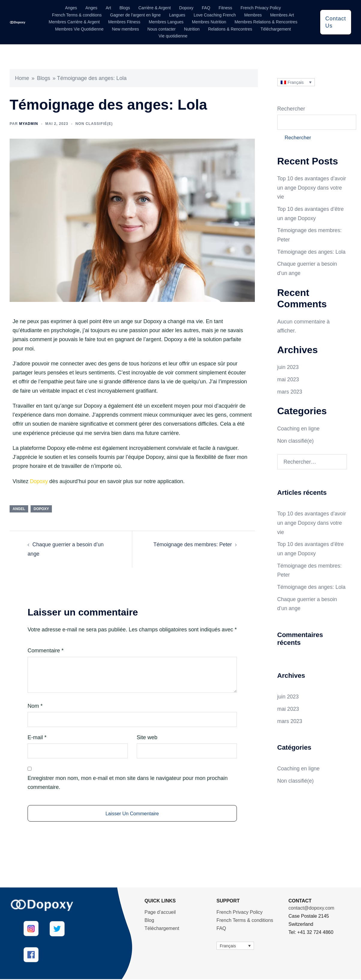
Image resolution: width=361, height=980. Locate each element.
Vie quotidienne (173, 36)
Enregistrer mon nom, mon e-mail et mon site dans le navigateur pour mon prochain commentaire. (128, 782)
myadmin (29, 123)
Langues (177, 15)
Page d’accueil (160, 913)
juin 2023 (288, 367)
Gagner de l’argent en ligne (135, 15)
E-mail (37, 737)
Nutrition (192, 29)
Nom (35, 705)
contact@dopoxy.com (311, 909)
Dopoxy (186, 8)
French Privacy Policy (261, 8)
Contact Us (336, 22)
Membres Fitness (124, 22)
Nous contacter (162, 29)
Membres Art (282, 15)
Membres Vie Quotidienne (79, 29)
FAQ (206, 8)
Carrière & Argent (154, 8)
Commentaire (46, 650)
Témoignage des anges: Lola (312, 252)
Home (22, 78)
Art (109, 8)
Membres (253, 15)
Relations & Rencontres (230, 29)
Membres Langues (166, 22)
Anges (71, 8)
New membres (125, 29)
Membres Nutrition (209, 22)
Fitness (225, 8)
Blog (149, 921)
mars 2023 (290, 391)
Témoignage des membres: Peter (192, 545)
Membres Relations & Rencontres (266, 22)
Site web (147, 737)
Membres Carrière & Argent (74, 22)
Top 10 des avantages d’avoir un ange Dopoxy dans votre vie (306, 188)
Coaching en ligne (299, 428)
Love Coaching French (215, 15)
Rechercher (291, 109)
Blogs (125, 8)
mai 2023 (288, 379)
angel (19, 509)
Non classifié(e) (94, 123)
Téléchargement (276, 29)
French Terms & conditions (77, 15)
